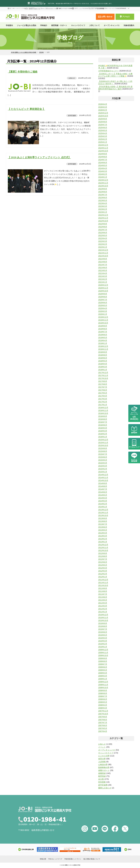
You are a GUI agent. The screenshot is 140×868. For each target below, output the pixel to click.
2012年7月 (103, 559)
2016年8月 (103, 419)
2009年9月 (103, 658)
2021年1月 (103, 282)
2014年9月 (103, 483)
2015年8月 (103, 451)
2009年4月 (103, 673)
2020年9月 (103, 294)
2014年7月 (103, 489)
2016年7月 (103, 422)
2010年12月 (103, 615)
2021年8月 (103, 262)
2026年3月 (103, 107)
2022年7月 (103, 230)
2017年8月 (103, 384)
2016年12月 (103, 408)
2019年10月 (103, 323)
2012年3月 (103, 571)
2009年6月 (103, 667)
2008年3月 (103, 708)
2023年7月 (103, 195)
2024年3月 (103, 171)
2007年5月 (103, 728)
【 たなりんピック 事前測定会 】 (26, 109)
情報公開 (43, 859)
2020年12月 (103, 285)
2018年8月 (103, 355)
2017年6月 (103, 390)
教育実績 (102, 776)
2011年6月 (103, 597)
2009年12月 (103, 650)
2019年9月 (103, 326)
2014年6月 (103, 492)
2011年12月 (103, 580)
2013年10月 (103, 515)
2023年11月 (103, 183)
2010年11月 (103, 618)
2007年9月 (103, 717)
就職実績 (102, 773)
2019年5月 (103, 338)
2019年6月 (103, 335)
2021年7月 (103, 265)
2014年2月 (103, 504)
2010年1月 (103, 647)
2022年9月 (103, 224)
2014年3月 (103, 501)
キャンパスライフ (106, 753)
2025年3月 (103, 136)
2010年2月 (103, 644)
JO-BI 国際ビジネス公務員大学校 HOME (24, 52)
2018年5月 (103, 361)
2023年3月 (103, 206)
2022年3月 (103, 241)
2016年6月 (103, 425)
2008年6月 (103, 699)
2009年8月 (103, 661)
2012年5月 (103, 565)
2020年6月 (103, 303)
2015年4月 (103, 463)
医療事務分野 (104, 767)
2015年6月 (103, 457)
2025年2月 (103, 139)
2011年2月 (103, 609)
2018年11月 (103, 349)
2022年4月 (103, 238)
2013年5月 (103, 530)
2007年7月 (103, 723)
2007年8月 (103, 720)
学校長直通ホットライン (73, 859)
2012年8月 (103, 556)
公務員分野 (103, 765)
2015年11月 (103, 443)
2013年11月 (103, 513)
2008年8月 (103, 693)
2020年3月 (103, 311)
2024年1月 (103, 177)
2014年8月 (103, 486)
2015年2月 (103, 469)
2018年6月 (103, 358)
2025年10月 (103, 116)
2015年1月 (103, 472)
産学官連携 (72, 115)
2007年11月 (103, 711)
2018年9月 (103, 352)
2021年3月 (103, 276)
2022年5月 (103, 235)
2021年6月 (103, 268)
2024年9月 (103, 154)
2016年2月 (103, 434)
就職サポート (104, 770)
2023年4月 (103, 203)
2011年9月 (103, 588)
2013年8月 (103, 521)
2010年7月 (103, 629)
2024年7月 (103, 160)
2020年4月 (103, 308)
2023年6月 (103, 198)
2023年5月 (103, 200)
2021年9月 (103, 259)
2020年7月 (103, 300)
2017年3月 (103, 399)
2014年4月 (103, 498)
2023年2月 (103, 209)
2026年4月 (103, 104)
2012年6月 (103, 562)
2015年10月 (103, 445)
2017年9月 (103, 381)
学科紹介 (44, 25)
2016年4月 (103, 428)
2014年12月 (103, 475)
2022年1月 (103, 247)
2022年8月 (103, 227)
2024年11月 (103, 148)
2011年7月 (103, 594)
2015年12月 (103, 440)
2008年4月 (103, 705)
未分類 (101, 779)
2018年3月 (103, 367)
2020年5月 (103, 305)
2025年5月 (103, 130)
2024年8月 (103, 157)
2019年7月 (103, 332)
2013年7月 (103, 524)
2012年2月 (103, 574)
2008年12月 (103, 682)
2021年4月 (103, 273)
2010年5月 (103, 635)
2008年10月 (103, 688)
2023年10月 (103, 186)
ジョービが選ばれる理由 (27, 25)
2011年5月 (103, 600)
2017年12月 (103, 373)
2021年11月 (103, 253)
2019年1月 (103, 343)
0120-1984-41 (46, 820)
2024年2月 (103, 174)
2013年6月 (103, 527)
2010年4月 (103, 638)
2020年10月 (103, 291)
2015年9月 (103, 448)
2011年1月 (103, 612)
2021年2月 (103, 279)
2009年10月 (103, 655)
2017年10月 (103, 378)
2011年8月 (103, 591)
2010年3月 (103, 641)
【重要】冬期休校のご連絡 (23, 72)
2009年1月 (103, 679)
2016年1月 (103, 437)
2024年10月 (103, 151)
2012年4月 (103, 568)
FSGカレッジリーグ (55, 859)
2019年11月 (103, 320)
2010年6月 (103, 632)
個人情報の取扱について (92, 859)
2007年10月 (103, 714)
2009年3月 (103, 676)
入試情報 (102, 762)
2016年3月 (103, 431)
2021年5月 (103, 270)
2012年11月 (103, 548)
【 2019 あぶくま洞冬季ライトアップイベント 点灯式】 (39, 157)
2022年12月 (103, 215)
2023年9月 (103, 189)
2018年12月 (103, 346)
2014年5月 (103, 495)
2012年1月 (103, 577)
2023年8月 (103, 192)
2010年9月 (103, 623)
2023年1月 (103, 212)
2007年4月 (103, 731)
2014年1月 (103, 507)
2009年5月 (103, 670)
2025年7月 (103, 125)
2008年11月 (103, 685)
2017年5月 (103, 393)
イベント (102, 747)
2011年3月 (103, 606)
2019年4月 (103, 340)
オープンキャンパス (112, 25)
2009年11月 (103, 653)
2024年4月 (103, 168)
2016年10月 (103, 413)
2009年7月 (103, 664)
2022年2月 (103, 244)
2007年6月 (103, 725)
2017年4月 (103, 396)
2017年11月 (103, 375)
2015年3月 (103, 466)
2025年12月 (103, 113)
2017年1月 (103, 405)
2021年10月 (103, 256)
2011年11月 (103, 583)
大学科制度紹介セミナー (108, 71)
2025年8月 (103, 122)
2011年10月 (103, 585)
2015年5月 (103, 460)
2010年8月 (103, 626)
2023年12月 (103, 180)
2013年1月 (103, 542)
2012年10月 (103, 550)
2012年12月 (103, 545)
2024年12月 (103, 145)
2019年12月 (103, 317)
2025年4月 (103, 133)
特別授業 (102, 782)
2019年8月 (103, 329)
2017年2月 (103, 402)
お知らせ (72, 78)
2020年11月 (103, 288)
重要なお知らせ (105, 788)
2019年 (41, 52)
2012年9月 (103, 553)
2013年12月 (103, 510)
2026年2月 (103, 110)
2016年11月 (103, 410)
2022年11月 (103, 218)
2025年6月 (103, 128)
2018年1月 (103, 370)
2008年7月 (103, 696)
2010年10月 (103, 620)
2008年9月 (103, 690)
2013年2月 (103, 539)
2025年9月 (103, 119)
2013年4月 (103, 533)
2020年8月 (103, 297)
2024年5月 (103, 165)
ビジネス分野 (104, 756)
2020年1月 (103, 314)
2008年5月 (103, 702)
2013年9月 (103, 518)
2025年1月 (103, 142)
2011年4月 (103, 603)
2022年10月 (103, 221)
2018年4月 (103, 364)
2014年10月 (103, 480)
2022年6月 (103, 233)
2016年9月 (103, 416)
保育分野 (102, 759)
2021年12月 (103, 250)
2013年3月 (103, 536)
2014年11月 (103, 478)
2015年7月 (103, 454)
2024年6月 (103, 163)
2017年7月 (103, 387)
